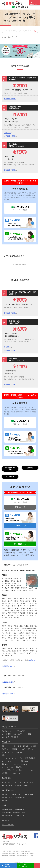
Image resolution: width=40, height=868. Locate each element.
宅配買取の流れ (10, 170)
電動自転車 (24, 761)
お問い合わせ (33, 660)
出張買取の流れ (10, 99)
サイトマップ (21, 815)
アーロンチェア (11, 758)
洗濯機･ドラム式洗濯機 (9, 749)
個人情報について (19, 812)
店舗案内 (7, 133)
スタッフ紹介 (18, 734)
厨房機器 (18, 785)
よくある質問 (6, 734)
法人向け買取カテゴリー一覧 (11, 782)
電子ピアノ (31, 749)
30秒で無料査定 (7, 866)
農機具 (26, 785)
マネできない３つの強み (10, 469)
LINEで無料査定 (7, 809)
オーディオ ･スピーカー (10, 761)
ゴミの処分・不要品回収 (10, 737)
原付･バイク (6, 764)
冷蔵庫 (33, 746)
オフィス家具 (28, 782)
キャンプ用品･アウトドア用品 (12, 770)
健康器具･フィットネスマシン (12, 773)
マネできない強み (19, 731)
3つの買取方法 (15, 794)
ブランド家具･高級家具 (27, 758)
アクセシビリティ (8, 815)
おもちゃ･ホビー (30, 770)
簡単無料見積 (20, 809)
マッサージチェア (8, 752)
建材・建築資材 (7, 785)
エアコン (19, 752)
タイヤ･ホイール (7, 767)
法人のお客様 (10, 477)
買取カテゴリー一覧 (8, 746)
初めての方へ (6, 731)
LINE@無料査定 (24, 866)
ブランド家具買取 (8, 825)
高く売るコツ (6, 800)
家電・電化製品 (23, 746)
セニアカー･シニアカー (21, 764)
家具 (3, 755)
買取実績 (30, 468)
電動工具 (19, 767)
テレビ (22, 749)
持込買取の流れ (10, 136)
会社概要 (28, 734)
